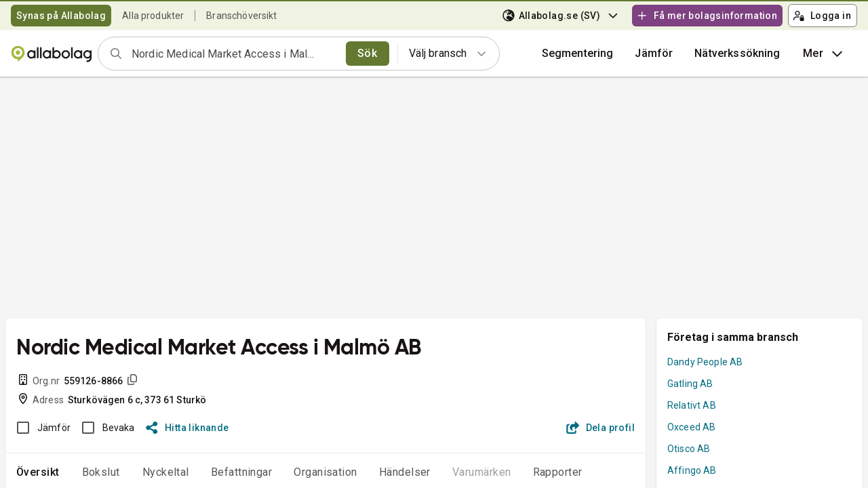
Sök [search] (367, 53)
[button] (654, 54)
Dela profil (600, 428)
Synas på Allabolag (61, 16)
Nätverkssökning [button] (737, 53)
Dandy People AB (705, 362)
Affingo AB (692, 470)
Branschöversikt (241, 16)
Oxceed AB (691, 427)
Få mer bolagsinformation (707, 16)
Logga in (822, 16)
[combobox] (234, 54)
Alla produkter (153, 16)
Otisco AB (689, 449)
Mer (824, 54)
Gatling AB (690, 384)
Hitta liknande (188, 428)
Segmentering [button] (578, 53)
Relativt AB (692, 405)
